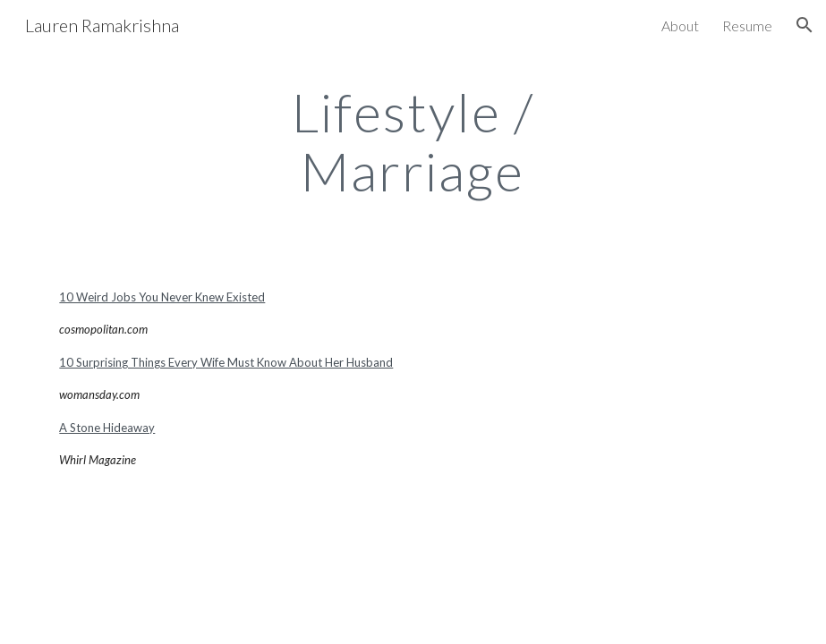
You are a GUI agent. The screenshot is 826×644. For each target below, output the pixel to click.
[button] (805, 25)
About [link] (680, 25)
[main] (413, 141)
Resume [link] (747, 25)
